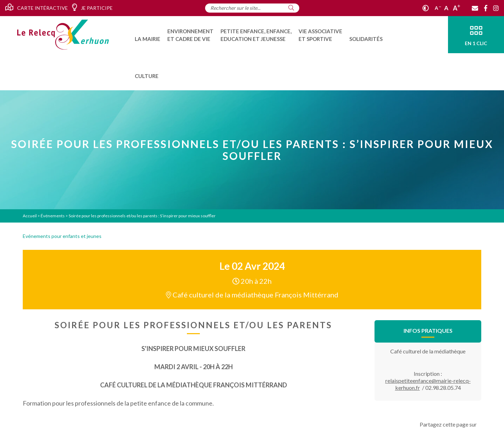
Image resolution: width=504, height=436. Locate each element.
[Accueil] (63, 35)
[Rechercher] (291, 8)
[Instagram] (496, 8)
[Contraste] (426, 8)
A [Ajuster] (446, 8)
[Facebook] (486, 8)
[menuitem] (148, 35)
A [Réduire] (438, 8)
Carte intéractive (37, 7)
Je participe (92, 7)
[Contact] (475, 8)
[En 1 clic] (476, 35)
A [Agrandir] (457, 8)
